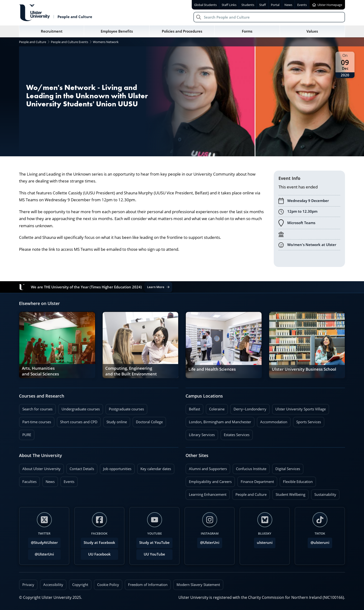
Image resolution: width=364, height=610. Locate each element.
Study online (117, 422)
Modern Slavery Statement (198, 585)
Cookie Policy (108, 585)
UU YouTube (154, 554)
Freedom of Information (148, 585)
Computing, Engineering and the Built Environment (131, 371)
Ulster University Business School (304, 369)
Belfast (194, 409)
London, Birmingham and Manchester (220, 422)
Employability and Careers (210, 482)
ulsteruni (265, 543)
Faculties (29, 482)
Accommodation (274, 422)
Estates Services (237, 435)
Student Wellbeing (290, 494)
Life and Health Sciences (212, 369)
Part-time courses (37, 422)
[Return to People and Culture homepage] (56, 13)
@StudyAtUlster (44, 543)
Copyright (80, 585)
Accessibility (53, 585)
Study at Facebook (99, 543)
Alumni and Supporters (208, 469)
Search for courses (37, 409)
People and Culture (251, 494)
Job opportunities (117, 469)
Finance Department (257, 482)
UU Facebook (99, 554)
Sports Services (309, 422)
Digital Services (288, 469)
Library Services (202, 435)
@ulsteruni (318, 541)
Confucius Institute (251, 469)
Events (67, 480)
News (48, 480)
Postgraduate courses (126, 409)
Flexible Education (298, 482)
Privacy (28, 585)
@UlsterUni (41, 553)
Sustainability (324, 493)
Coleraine (217, 409)
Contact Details (82, 469)
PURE (27, 435)
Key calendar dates (156, 469)
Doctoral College (149, 422)
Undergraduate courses (81, 409)
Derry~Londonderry (250, 409)
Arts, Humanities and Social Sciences (40, 371)
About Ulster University (41, 469)
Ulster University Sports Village (301, 409)
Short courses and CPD (77, 421)
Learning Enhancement (208, 494)
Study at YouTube (154, 543)
